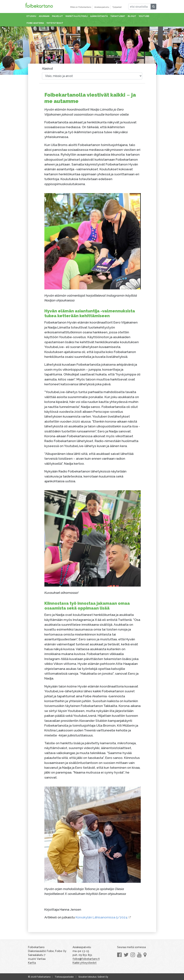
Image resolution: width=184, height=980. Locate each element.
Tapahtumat (118, 16)
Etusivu (31, 16)
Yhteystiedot (55, 23)
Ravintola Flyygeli (77, 16)
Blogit (132, 16)
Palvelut (57, 16)
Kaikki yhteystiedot (85, 963)
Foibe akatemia (35, 23)
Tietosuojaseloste (64, 977)
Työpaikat (117, 7)
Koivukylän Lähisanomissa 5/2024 (102, 917)
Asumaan (44, 16)
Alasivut (47, 69)
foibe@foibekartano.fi (86, 959)
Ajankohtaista (99, 16)
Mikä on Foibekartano (81, 7)
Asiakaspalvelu (102, 7)
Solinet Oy (103, 977)
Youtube (144, 16)
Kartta (32, 963)
